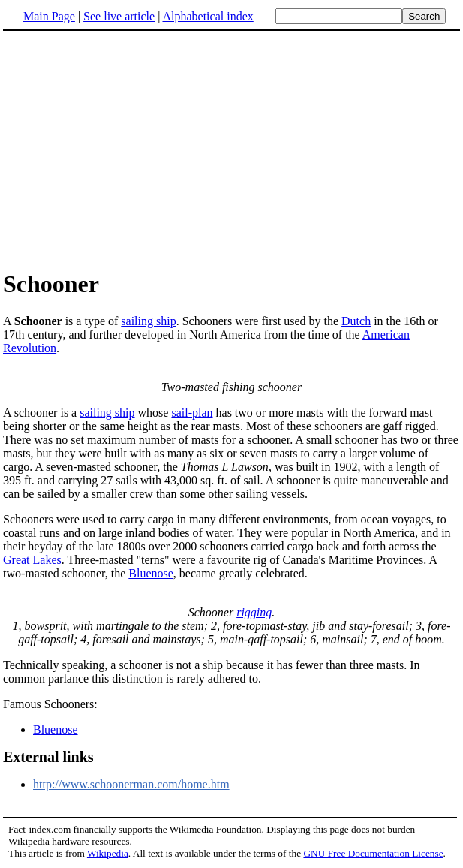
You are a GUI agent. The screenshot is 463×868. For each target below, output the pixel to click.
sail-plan (192, 413)
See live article (119, 16)
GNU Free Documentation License (373, 853)
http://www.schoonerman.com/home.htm (131, 784)
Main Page (49, 16)
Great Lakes (32, 560)
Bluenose (151, 573)
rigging (254, 612)
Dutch (356, 321)
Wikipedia (108, 853)
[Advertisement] (129, 149)
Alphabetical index (207, 16)
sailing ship (148, 321)
